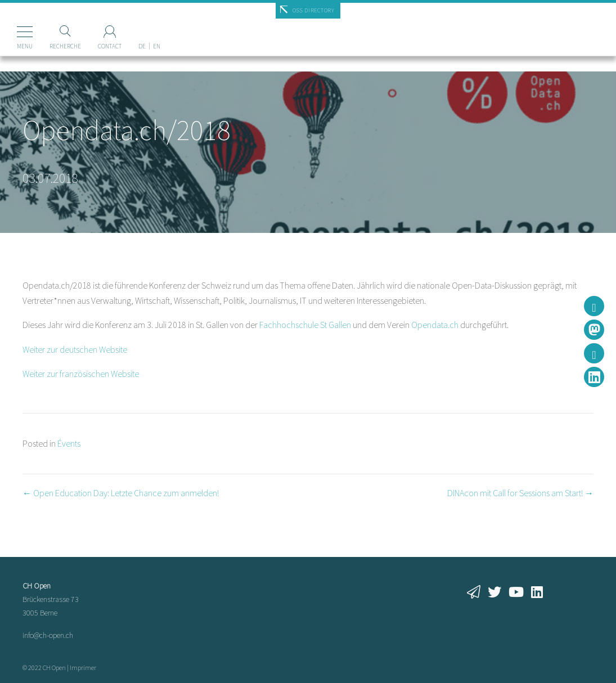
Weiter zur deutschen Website (75, 349)
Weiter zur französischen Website (81, 374)
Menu (25, 46)
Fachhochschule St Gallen (305, 325)
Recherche (65, 46)
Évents (69, 443)
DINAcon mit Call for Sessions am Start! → (520, 493)
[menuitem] (142, 28)
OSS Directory (314, 10)
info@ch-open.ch (48, 635)
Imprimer (83, 668)
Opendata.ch (435, 325)
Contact (110, 46)
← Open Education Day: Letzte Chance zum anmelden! (121, 493)
